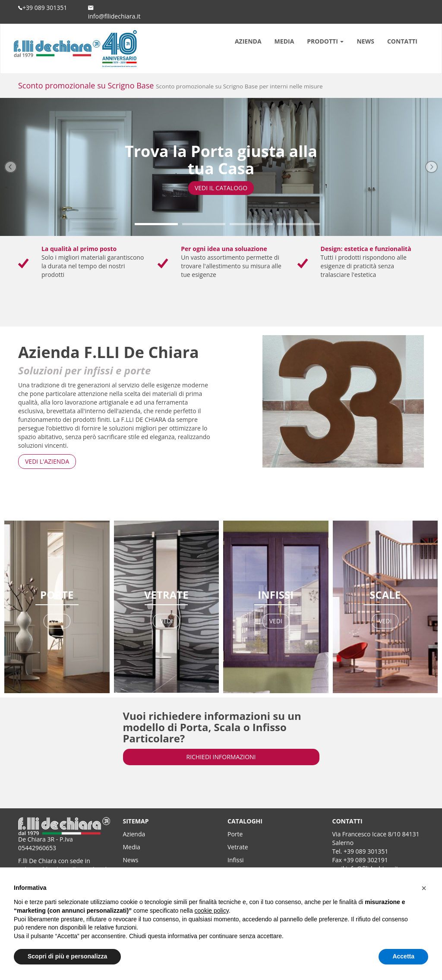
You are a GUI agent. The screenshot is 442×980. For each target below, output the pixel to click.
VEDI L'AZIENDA (47, 461)
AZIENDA (248, 41)
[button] (424, 888)
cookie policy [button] (212, 911)
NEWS (365, 41)
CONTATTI (402, 41)
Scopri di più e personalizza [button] (67, 956)
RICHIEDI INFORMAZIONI (221, 757)
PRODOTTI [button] (325, 41)
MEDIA (284, 41)
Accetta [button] (403, 956)
